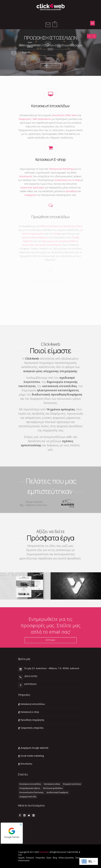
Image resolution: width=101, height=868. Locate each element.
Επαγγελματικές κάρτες (30, 788)
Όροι (78, 858)
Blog (55, 858)
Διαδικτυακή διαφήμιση (57, 792)
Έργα (49, 858)
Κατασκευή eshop (52, 784)
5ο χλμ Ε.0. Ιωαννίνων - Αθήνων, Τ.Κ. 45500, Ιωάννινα (52, 668)
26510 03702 (31, 676)
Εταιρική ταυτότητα (72, 784)
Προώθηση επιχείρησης (32, 720)
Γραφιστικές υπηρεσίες (32, 728)
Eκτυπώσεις (26, 764)
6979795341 (30, 684)
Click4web (44, 852)
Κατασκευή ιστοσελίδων (33, 704)
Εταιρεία (30, 858)
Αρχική (21, 858)
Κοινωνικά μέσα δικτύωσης (31, 792)
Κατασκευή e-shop (30, 712)
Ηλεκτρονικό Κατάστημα (62, 169)
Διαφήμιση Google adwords (34, 748)
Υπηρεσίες (40, 858)
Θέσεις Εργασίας (66, 858)
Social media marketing (32, 756)
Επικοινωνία (24, 860)
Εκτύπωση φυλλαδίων (53, 788)
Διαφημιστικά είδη (28, 797)
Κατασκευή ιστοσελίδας (30, 784)
